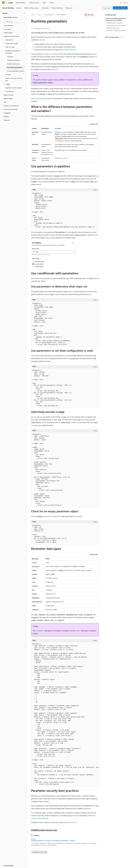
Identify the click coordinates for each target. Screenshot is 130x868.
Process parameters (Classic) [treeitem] (16, 71)
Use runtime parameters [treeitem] (14, 67)
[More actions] (97, 15)
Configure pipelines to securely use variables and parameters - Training (53, 841)
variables (81, 66)
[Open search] (121, 3)
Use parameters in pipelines (115, 23)
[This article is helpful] (121, 37)
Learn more (73, 822)
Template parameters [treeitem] (13, 60)
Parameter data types (113, 28)
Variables (58, 128)
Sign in (126, 3)
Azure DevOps (49, 15)
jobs (54, 594)
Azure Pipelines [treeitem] (8, 25)
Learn (33, 15)
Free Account (107, 8)
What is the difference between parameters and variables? (116, 19)
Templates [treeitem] (10, 57)
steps (55, 586)
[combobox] (14, 17)
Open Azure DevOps (120, 8)
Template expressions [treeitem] (13, 64)
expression (48, 516)
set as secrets (64, 158)
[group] (65, 714)
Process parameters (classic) (43, 82)
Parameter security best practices (116, 30)
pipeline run (54, 69)
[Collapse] (24, 13)
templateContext (40, 98)
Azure (40, 15)
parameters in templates (50, 54)
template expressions (70, 50)
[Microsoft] (4, 3)
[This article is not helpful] (123, 37)
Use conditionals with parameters (116, 25)
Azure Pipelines (61, 15)
